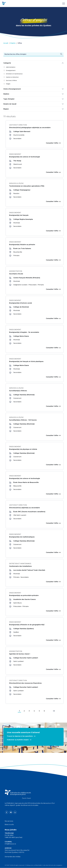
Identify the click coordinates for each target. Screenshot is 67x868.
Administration (11, 67)
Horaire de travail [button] (10, 104)
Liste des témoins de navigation (53, 865)
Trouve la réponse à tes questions (20, 736)
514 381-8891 (9, 835)
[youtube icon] (11, 812)
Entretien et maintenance (14, 74)
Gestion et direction (12, 77)
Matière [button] (6, 94)
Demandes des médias (13, 857)
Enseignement (11, 70)
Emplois (13, 43)
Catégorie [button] (7, 63)
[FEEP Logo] (4, 3)
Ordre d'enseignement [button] (12, 89)
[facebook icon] (7, 812)
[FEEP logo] (18, 794)
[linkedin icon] (15, 812)
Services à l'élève (11, 80)
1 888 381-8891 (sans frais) (14, 837)
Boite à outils (9, 825)
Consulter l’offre (53, 143)
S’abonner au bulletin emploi (18, 740)
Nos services (9, 821)
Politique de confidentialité (34, 865)
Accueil (6, 43)
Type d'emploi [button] (9, 99)
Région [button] (6, 109)
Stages (8, 84)
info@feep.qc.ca (10, 844)
